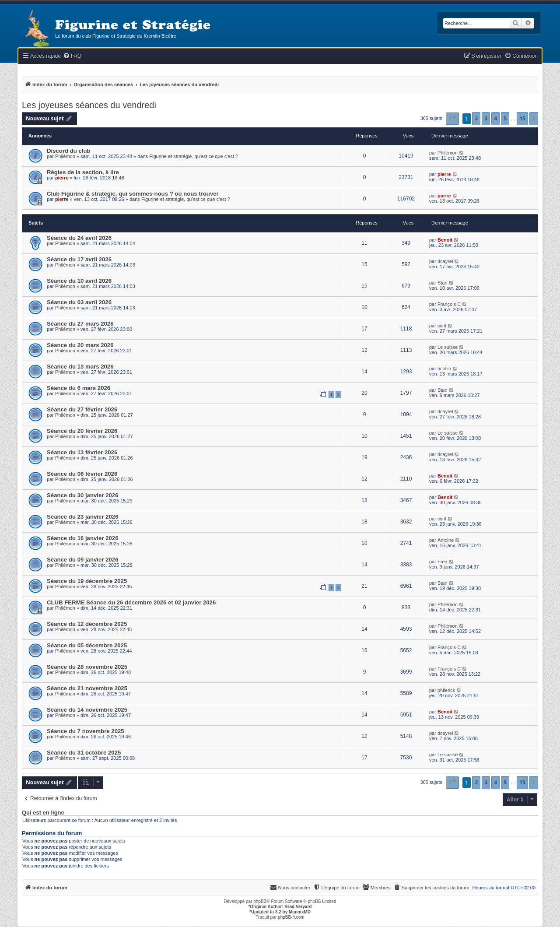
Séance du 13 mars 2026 (80, 367)
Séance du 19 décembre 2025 (87, 581)
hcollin (444, 369)
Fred (443, 562)
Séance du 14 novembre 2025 (87, 710)
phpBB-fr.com (291, 917)
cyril (442, 326)
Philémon (65, 156)
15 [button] (522, 118)
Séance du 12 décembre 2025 (87, 624)
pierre (62, 178)
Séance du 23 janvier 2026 (82, 517)
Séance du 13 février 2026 (82, 452)
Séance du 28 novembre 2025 (87, 667)
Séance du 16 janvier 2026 (82, 538)
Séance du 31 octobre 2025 (84, 753)
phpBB (260, 901)
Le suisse (448, 347)
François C (449, 304)
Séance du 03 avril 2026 (79, 302)
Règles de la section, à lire (83, 172)
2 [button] (476, 118)
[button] (452, 119)
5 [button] (505, 118)
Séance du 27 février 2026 (82, 409)
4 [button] (495, 118)
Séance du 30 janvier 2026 (82, 495)
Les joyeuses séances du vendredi (89, 105)
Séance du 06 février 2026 (82, 474)
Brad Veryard (298, 907)
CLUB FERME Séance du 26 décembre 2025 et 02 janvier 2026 (131, 602)
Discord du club (69, 151)
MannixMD (300, 912)
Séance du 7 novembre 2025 (86, 731)
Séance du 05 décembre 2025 (87, 645)
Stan (443, 283)
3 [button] (486, 118)
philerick (446, 690)
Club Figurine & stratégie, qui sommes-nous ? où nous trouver (133, 194)
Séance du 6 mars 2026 (79, 388)
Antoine (446, 540)
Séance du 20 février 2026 (82, 431)
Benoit (445, 240)
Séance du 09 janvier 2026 (82, 560)
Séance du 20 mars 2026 (80, 345)
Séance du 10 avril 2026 (79, 281)
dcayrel (445, 261)
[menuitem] (72, 56)
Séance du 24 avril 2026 (79, 238)
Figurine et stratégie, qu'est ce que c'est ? (194, 156)
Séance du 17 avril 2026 (79, 259)
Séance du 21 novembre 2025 (87, 688)
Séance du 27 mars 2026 (80, 324)
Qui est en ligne (43, 813)
